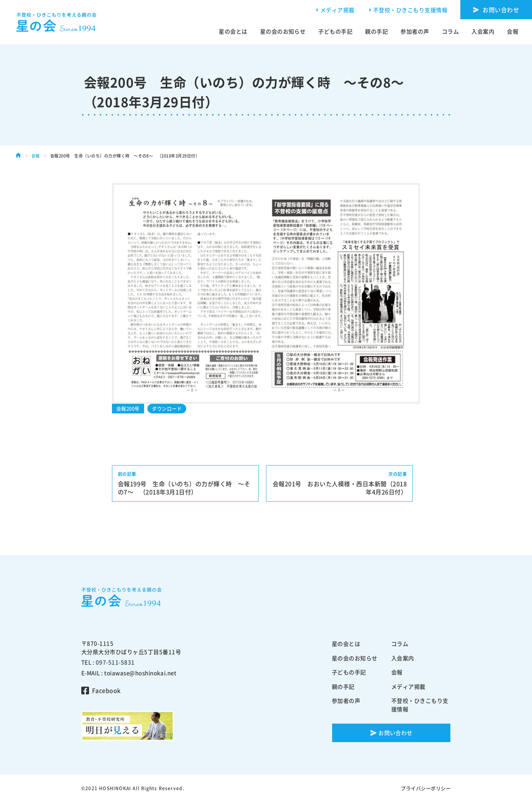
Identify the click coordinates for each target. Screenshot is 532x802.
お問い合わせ (501, 10)
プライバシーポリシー (426, 788)
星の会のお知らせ (283, 31)
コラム (450, 31)
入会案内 (483, 31)
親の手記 (376, 31)
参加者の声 (415, 31)
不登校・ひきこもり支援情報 (410, 10)
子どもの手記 (335, 31)
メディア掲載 (337, 10)
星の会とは (233, 31)
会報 (513, 31)
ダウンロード (167, 408)
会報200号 (128, 408)
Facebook (106, 690)
